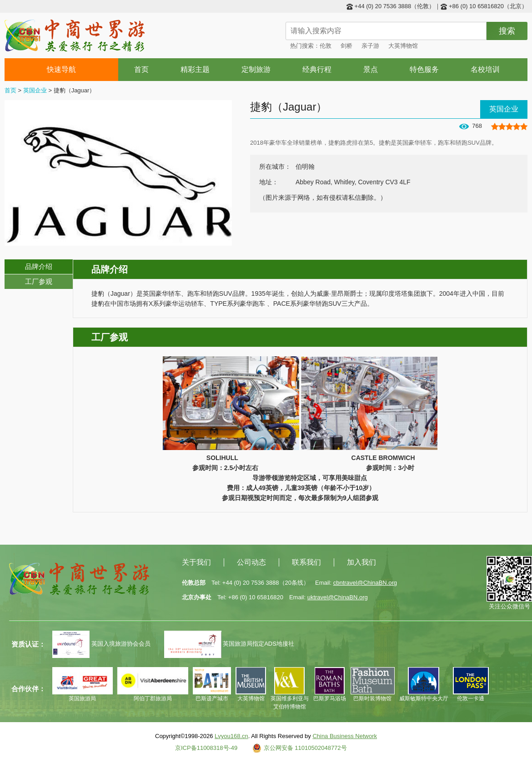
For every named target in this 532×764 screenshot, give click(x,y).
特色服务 (424, 69)
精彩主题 (195, 69)
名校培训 (485, 69)
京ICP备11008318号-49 (206, 748)
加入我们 (361, 562)
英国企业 (35, 90)
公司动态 (251, 562)
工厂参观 (39, 281)
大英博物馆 (403, 46)
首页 (141, 69)
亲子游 (370, 46)
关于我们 (196, 562)
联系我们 (306, 562)
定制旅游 (256, 69)
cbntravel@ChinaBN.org (365, 583)
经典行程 (317, 69)
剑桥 (346, 46)
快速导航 (62, 69)
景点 (371, 69)
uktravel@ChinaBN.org (338, 597)
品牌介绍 (39, 266)
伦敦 (326, 46)
